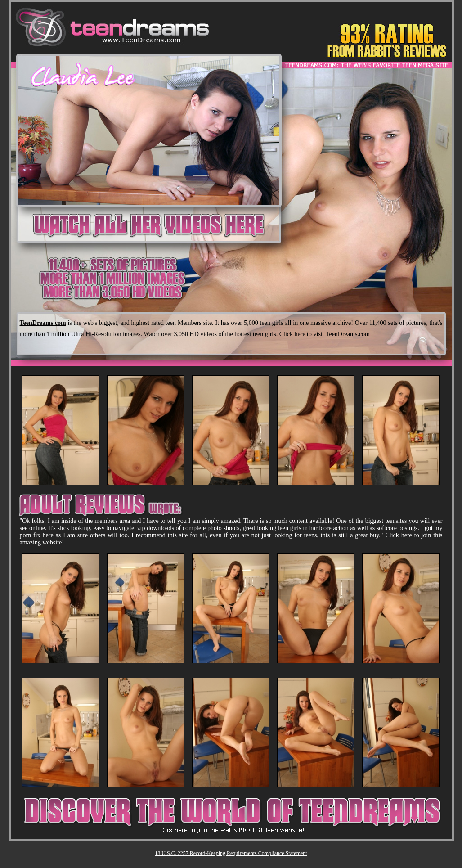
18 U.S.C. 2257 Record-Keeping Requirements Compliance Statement (231, 853)
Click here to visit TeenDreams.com (325, 334)
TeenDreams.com (43, 323)
